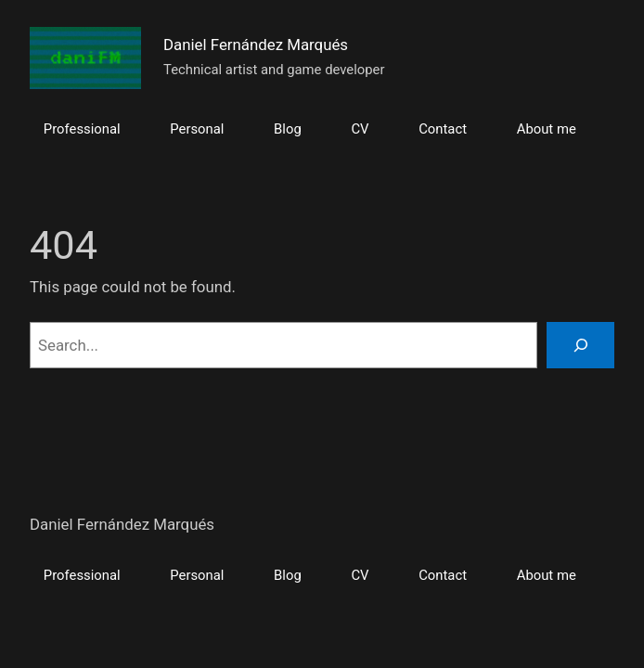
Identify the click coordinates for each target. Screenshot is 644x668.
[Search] (580, 345)
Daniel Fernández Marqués (256, 45)
